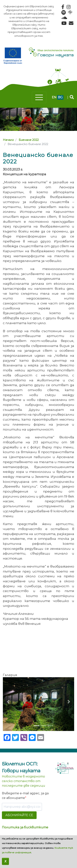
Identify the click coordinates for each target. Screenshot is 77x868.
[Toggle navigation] (39, 97)
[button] (8, 702)
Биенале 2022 (29, 140)
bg (60, 97)
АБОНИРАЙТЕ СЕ (19, 815)
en (54, 97)
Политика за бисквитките (25, 827)
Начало (8, 140)
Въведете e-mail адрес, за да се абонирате (25, 796)
